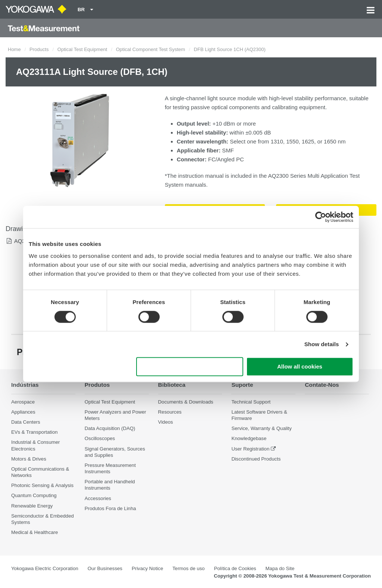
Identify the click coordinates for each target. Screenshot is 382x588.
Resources (170, 412)
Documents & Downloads (186, 402)
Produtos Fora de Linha (110, 508)
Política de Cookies (235, 568)
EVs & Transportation (35, 432)
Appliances (23, 412)
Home (14, 49)
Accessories (98, 498)
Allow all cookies (300, 367)
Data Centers (26, 422)
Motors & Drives (29, 459)
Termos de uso (189, 568)
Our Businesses (105, 568)
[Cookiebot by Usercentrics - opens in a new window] (321, 217)
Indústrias (25, 385)
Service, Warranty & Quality (261, 428)
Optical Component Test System (151, 49)
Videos (166, 422)
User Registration (250, 449)
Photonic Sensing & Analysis (42, 485)
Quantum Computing (34, 495)
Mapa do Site (280, 568)
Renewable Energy (32, 506)
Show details (322, 344)
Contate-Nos (322, 385)
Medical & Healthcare (35, 532)
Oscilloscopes (100, 438)
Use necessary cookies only (190, 367)
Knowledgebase (249, 438)
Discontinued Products (256, 459)
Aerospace (23, 402)
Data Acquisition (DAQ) (110, 428)
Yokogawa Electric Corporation (45, 568)
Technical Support (251, 402)
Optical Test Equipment (82, 49)
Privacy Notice (147, 568)
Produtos (97, 385)
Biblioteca (172, 385)
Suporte (242, 385)
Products (39, 49)
